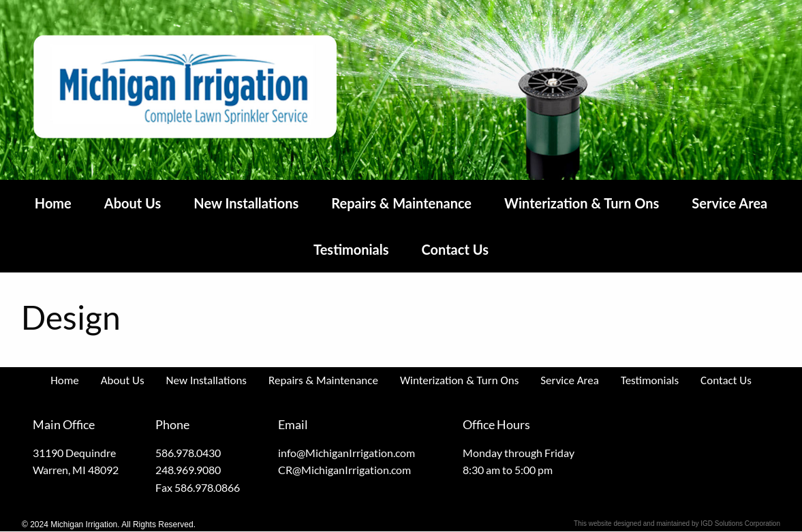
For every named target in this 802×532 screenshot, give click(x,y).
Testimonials (351, 249)
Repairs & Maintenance (401, 203)
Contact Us (455, 249)
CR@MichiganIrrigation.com (344, 470)
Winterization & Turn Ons (582, 203)
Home (53, 203)
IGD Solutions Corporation (740, 523)
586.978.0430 (188, 453)
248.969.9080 (188, 470)
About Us (133, 203)
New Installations (246, 203)
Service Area (729, 203)
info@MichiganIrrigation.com (346, 453)
